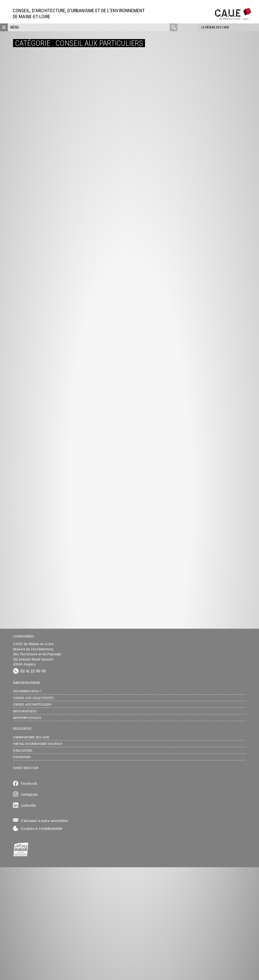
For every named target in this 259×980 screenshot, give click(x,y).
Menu (15, 27)
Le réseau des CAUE (200, 27)
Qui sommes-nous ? (27, 804)
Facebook (29, 896)
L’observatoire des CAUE (31, 850)
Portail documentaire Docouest (38, 856)
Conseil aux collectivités (33, 810)
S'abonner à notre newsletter (45, 933)
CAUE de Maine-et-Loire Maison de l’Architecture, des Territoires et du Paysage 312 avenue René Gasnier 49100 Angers (37, 767)
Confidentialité (50, 941)
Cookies (28, 941)
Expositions (22, 870)
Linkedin (28, 918)
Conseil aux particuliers (32, 817)
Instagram (29, 907)
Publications (23, 863)
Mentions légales (27, 830)
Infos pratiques (25, 824)
